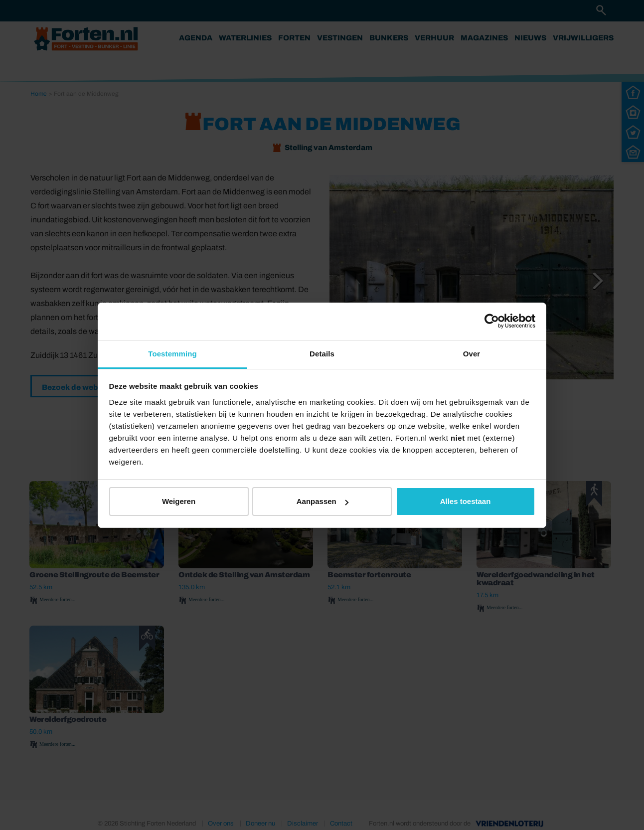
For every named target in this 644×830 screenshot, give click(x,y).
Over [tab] (472, 354)
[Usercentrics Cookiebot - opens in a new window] (492, 321)
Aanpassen (322, 501)
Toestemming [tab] (172, 354)
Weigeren (179, 501)
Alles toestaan (466, 501)
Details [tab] (322, 354)
